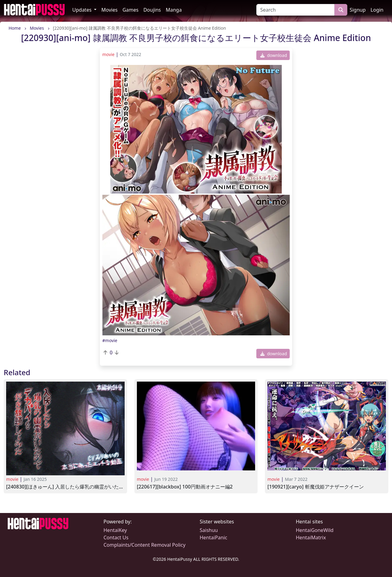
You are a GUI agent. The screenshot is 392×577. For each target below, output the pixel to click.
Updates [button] (83, 10)
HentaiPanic (213, 537)
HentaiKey (115, 530)
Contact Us (116, 537)
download (274, 55)
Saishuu (209, 530)
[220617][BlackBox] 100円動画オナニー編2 (185, 487)
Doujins (152, 10)
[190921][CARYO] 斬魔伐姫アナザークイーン (315, 487)
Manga (174, 10)
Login (377, 10)
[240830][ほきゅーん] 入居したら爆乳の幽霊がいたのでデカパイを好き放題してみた (65, 487)
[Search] (295, 10)
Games (130, 10)
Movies (109, 10)
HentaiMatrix (311, 537)
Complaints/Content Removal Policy (145, 545)
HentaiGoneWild (315, 530)
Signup (358, 10)
